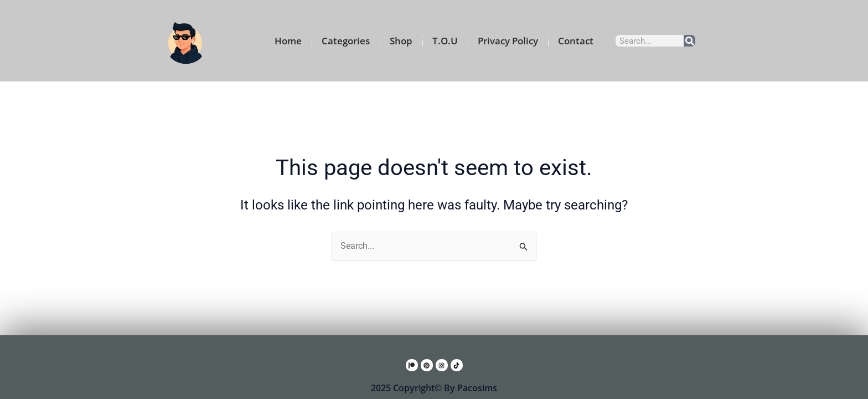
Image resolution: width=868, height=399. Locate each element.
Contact (576, 41)
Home (288, 41)
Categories (346, 41)
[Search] (689, 41)
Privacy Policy (508, 41)
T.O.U (445, 41)
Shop (401, 41)
